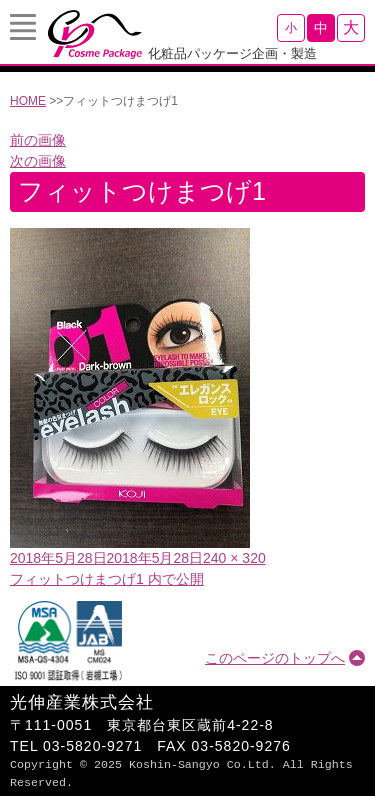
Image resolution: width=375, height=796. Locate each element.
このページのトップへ (275, 658)
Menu (23, 27)
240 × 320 (234, 558)
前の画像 (38, 140)
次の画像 (38, 161)
